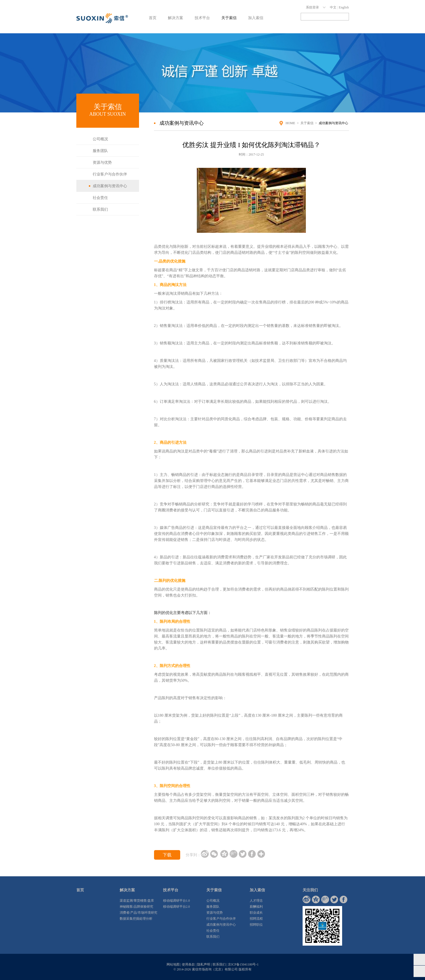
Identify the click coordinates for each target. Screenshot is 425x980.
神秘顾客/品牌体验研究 (136, 907)
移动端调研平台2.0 (177, 907)
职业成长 (256, 913)
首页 (153, 18)
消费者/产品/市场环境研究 (139, 913)
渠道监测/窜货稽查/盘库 (137, 901)
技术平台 (202, 18)
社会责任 (100, 198)
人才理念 (256, 901)
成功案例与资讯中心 (110, 186)
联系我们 (100, 209)
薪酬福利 (256, 907)
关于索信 (229, 18)
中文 (333, 7)
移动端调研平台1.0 (177, 901)
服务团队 (100, 151)
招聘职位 (256, 925)
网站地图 (173, 964)
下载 (167, 855)
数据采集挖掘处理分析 (136, 919)
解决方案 (176, 18)
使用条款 (188, 964)
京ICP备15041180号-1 (243, 964)
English (344, 7)
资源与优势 (102, 163)
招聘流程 (256, 919)
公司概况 (100, 139)
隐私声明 (204, 964)
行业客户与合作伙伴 (110, 174)
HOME (290, 123)
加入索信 (256, 18)
